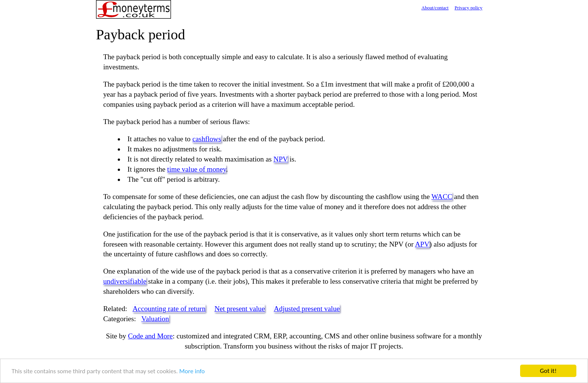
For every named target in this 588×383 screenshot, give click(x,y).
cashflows (207, 139)
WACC (442, 197)
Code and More (150, 336)
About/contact (435, 8)
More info (192, 371)
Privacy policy (468, 8)
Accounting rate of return (169, 309)
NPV (280, 159)
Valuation (155, 319)
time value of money (197, 169)
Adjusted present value (307, 309)
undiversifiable (125, 281)
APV (422, 244)
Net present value (240, 309)
